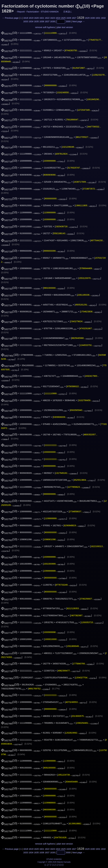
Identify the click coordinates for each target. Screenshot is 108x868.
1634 (31, 22)
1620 (36, 18)
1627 (74, 18)
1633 (26, 22)
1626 (69, 18)
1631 (98, 18)
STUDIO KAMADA (50, 12)
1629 (87, 18)
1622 (47, 18)
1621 (42, 18)
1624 (58, 18)
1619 (31, 18)
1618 (26, 18)
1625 (63, 18)
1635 (36, 22)
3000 (68, 22)
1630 (93, 18)
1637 (47, 22)
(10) (9, 33)
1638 (53, 22)
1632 (103, 18)
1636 (42, 22)
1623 (53, 18)
